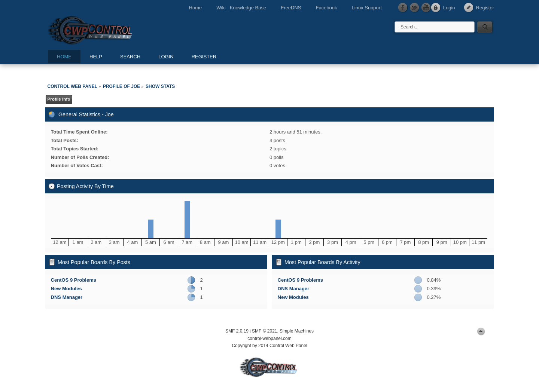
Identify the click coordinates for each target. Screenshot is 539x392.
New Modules (66, 289)
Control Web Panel (107, 29)
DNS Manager (67, 297)
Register (485, 8)
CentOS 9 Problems (74, 280)
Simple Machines (297, 331)
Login (449, 8)
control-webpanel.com (269, 339)
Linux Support (367, 8)
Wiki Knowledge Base (241, 8)
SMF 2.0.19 (237, 331)
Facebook (326, 8)
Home (196, 8)
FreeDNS (291, 8)
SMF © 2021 (265, 331)
